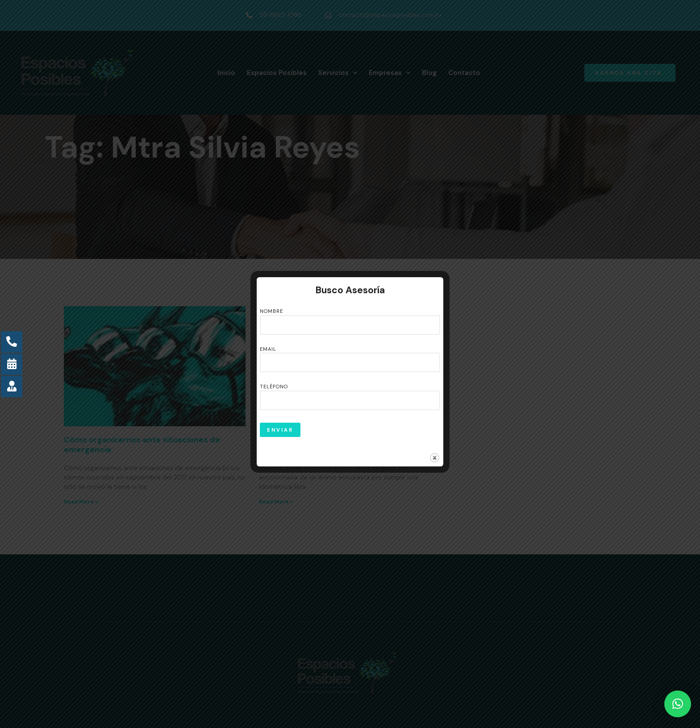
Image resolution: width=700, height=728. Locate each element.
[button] (678, 704)
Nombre (350, 318)
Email (350, 356)
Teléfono (350, 394)
